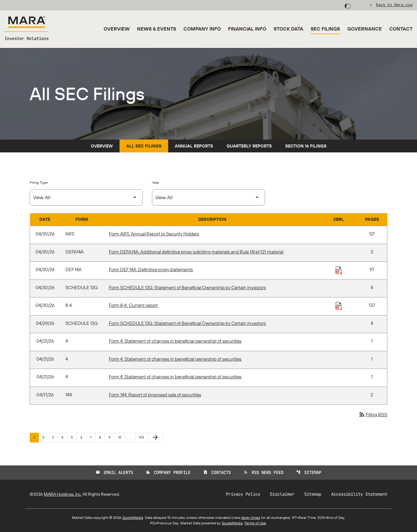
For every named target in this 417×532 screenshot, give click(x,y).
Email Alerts (114, 472)
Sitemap (309, 472)
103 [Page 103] (142, 437)
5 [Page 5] (74, 437)
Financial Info (247, 29)
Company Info (202, 29)
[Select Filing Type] (86, 197)
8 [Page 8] (102, 437)
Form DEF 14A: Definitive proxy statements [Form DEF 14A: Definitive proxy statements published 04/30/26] (151, 270)
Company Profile (168, 472)
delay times (251, 517)
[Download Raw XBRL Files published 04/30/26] (339, 270)
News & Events (157, 29)
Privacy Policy (243, 494)
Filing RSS (373, 414)
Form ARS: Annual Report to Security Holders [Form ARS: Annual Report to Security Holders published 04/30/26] (154, 234)
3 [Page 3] (55, 437)
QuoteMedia (133, 517)
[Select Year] (208, 197)
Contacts (217, 472)
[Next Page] (155, 438)
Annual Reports (194, 146)
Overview (117, 29)
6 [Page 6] (83, 437)
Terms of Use (255, 523)
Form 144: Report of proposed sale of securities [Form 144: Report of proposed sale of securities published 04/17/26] (155, 395)
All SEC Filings (144, 146)
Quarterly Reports (249, 146)
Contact (401, 29)
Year (155, 182)
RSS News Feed (264, 472)
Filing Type (39, 182)
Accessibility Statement (359, 494)
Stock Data (288, 29)
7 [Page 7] (92, 437)
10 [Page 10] (122, 437)
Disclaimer (282, 494)
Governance (365, 29)
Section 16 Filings (306, 146)
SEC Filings (325, 29)
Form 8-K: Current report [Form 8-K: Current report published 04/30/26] (133, 305)
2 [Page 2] (45, 437)
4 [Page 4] (64, 437)
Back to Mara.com (394, 5)
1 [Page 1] (36, 437)
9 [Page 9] (111, 437)
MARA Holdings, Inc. (63, 494)
